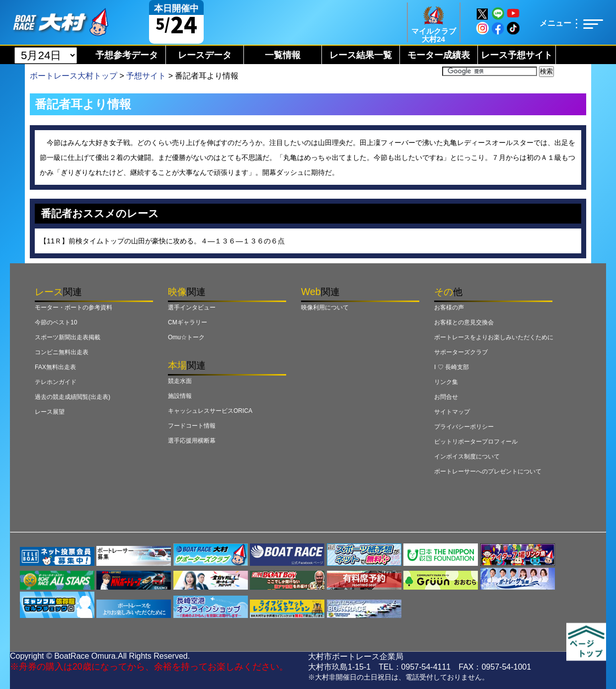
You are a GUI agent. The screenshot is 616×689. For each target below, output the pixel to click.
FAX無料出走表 (55, 367)
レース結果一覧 (361, 55)
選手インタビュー (192, 307)
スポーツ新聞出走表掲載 (68, 337)
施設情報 (180, 396)
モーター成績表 (439, 55)
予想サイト (146, 76)
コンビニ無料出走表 (62, 352)
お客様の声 (449, 307)
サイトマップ (452, 412)
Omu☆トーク (186, 337)
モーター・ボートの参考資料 (74, 307)
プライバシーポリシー (464, 427)
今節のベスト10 (56, 322)
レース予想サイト (517, 55)
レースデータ (205, 55)
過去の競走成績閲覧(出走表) (73, 397)
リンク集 (446, 382)
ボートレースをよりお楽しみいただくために (494, 337)
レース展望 (50, 412)
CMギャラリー (188, 322)
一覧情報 (283, 55)
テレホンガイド (56, 382)
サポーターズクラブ (461, 352)
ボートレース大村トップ (74, 76)
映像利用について (325, 307)
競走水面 (180, 381)
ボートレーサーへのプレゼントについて (488, 471)
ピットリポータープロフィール (476, 442)
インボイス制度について (467, 457)
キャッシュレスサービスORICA (210, 411)
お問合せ (446, 397)
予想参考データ (127, 55)
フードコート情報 (192, 426)
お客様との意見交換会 (464, 322)
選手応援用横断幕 (192, 441)
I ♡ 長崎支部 (452, 367)
